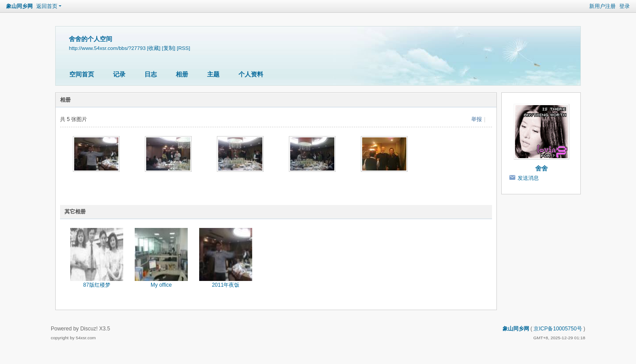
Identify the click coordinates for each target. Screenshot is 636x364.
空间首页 (82, 74)
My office (161, 285)
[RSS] (183, 48)
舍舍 (541, 168)
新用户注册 (602, 6)
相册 (182, 74)
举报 (477, 119)
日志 (151, 74)
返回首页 (47, 6)
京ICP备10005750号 (558, 329)
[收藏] (154, 48)
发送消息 (528, 178)
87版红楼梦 (97, 285)
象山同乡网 (19, 6)
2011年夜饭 (226, 285)
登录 (625, 6)
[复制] (169, 48)
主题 (213, 74)
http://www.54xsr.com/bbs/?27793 (107, 48)
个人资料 (251, 74)
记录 (119, 74)
